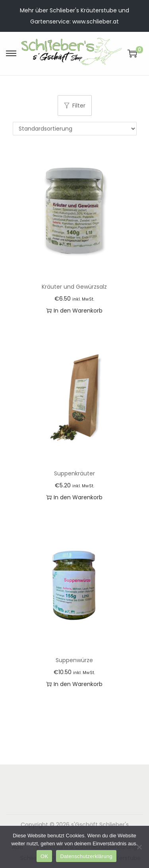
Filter (75, 106)
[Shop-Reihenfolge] (75, 129)
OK (44, 856)
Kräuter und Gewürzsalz (74, 287)
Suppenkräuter (74, 473)
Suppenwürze (74, 660)
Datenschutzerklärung (86, 856)
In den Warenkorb (74, 311)
